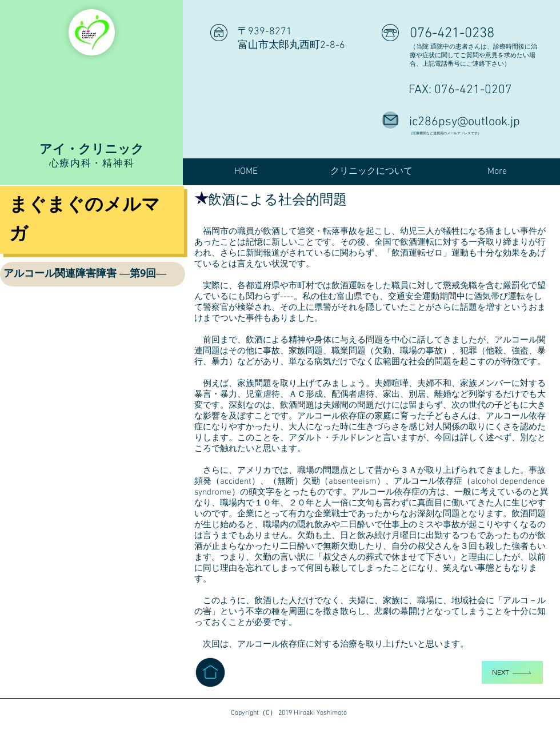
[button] (371, 172)
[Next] (512, 672)
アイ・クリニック (92, 149)
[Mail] (390, 120)
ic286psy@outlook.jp (465, 122)
